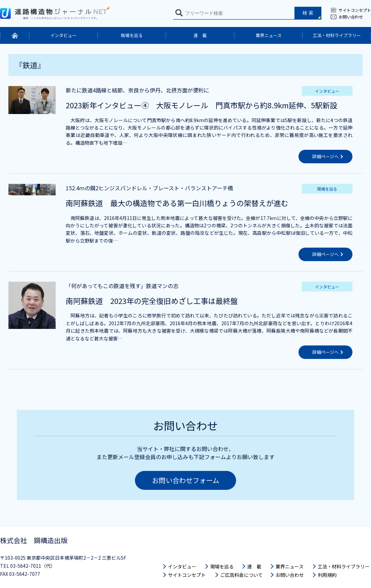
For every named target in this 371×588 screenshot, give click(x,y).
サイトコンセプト (355, 10)
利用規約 (327, 575)
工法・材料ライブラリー (337, 35)
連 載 (200, 35)
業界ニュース (269, 35)
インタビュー (63, 35)
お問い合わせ (351, 17)
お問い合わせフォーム (186, 480)
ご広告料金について (241, 575)
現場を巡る (132, 35)
